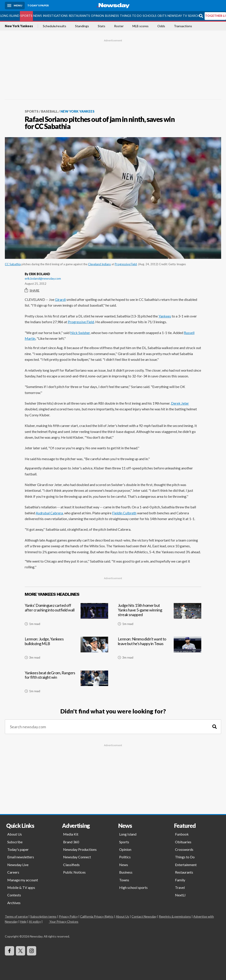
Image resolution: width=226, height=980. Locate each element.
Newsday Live (18, 865)
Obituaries (183, 842)
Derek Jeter (180, 403)
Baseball (49, 111)
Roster (119, 26)
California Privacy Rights (97, 916)
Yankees (165, 316)
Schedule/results (55, 26)
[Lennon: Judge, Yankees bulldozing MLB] (66, 650)
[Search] (215, 727)
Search (194, 16)
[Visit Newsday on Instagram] (32, 951)
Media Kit (71, 834)
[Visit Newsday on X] (21, 951)
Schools (150, 16)
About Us (15, 834)
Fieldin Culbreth (124, 513)
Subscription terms (43, 916)
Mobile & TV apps (21, 887)
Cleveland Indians (99, 264)
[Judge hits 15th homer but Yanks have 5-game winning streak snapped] (160, 616)
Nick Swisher (80, 333)
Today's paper (18, 849)
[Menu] (15, 6)
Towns (124, 880)
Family (180, 880)
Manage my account (23, 880)
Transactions (183, 26)
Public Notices (74, 872)
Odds (161, 26)
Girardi (60, 299)
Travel (180, 887)
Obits (162, 16)
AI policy (35, 921)
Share (32, 290)
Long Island (10, 16)
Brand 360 (71, 842)
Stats (102, 26)
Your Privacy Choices (64, 921)
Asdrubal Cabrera (49, 513)
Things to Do (131, 16)
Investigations (55, 16)
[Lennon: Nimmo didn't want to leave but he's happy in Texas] (160, 650)
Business (112, 16)
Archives (14, 903)
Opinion (97, 16)
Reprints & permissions (175, 916)
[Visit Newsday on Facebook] (9, 951)
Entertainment (186, 865)
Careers (13, 872)
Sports (26, 16)
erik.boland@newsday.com (43, 278)
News (38, 16)
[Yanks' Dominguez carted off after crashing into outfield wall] (66, 616)
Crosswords (184, 849)
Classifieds (71, 865)
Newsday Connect (77, 857)
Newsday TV (177, 16)
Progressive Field (126, 264)
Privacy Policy (68, 916)
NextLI (180, 895)
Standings (82, 26)
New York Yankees (19, 26)
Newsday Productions (80, 849)
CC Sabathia (13, 264)
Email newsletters (21, 857)
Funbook (182, 834)
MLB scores (140, 26)
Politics (125, 857)
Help (23, 921)
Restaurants (79, 16)
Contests (14, 895)
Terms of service (16, 916)
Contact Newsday (144, 916)
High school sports (133, 887)
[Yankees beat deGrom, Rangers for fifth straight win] (66, 684)
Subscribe (15, 842)
